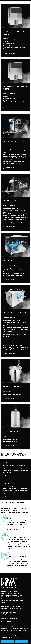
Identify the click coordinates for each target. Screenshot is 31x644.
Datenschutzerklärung (15, 638)
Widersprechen (7, 641)
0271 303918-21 (11, 612)
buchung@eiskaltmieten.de (9, 614)
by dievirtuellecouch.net (8, 621)
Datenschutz (14, 618)
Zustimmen (20, 641)
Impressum (4, 618)
